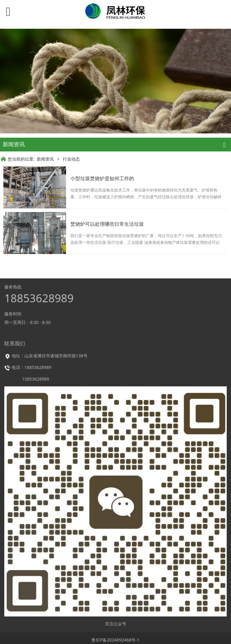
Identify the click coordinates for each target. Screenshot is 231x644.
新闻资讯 (45, 159)
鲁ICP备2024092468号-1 (115, 640)
